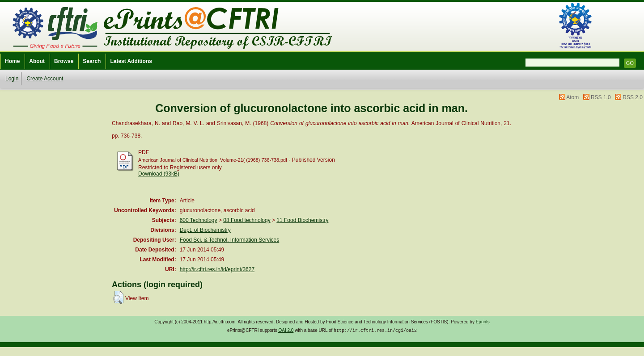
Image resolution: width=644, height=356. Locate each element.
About (37, 61)
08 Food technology (247, 220)
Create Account (45, 79)
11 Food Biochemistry (302, 220)
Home (12, 61)
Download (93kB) (159, 174)
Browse (64, 61)
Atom (572, 97)
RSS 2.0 (633, 97)
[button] (118, 297)
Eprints (483, 322)
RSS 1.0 (601, 97)
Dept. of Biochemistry (205, 230)
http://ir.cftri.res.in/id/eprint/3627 (217, 269)
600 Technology (199, 220)
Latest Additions (131, 61)
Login (12, 79)
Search (92, 61)
